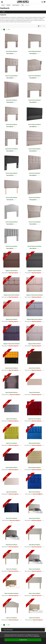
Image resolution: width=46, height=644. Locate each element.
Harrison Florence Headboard (34, 100)
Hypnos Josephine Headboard (35, 468)
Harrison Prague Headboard (12, 173)
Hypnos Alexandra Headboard (12, 368)
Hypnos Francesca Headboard (35, 419)
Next (9, 30)
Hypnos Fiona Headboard (11, 419)
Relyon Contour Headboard (34, 593)
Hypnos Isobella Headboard (12, 468)
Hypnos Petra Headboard (12, 492)
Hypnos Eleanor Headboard (35, 368)
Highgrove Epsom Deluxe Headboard (12, 295)
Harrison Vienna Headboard (11, 246)
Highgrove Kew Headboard (12, 319)
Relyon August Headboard (34, 518)
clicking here (37, 636)
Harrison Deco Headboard (12, 100)
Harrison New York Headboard (12, 149)
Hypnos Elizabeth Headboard (12, 392)
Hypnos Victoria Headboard (34, 492)
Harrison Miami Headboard (12, 125)
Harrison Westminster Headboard (34, 246)
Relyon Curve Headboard (12, 618)
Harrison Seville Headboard (12, 198)
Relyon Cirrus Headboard (12, 569)
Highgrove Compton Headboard (35, 271)
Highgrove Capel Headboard (12, 271)
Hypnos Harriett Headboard (34, 443)
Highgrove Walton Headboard (35, 344)
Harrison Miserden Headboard (34, 125)
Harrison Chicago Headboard (11, 76)
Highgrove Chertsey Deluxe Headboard (35, 295)
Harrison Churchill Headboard (35, 76)
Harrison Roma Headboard (35, 173)
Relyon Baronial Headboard (11, 545)
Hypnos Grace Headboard (11, 443)
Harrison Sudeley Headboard (11, 222)
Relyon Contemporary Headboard (11, 593)
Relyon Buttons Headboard (34, 545)
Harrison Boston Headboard (12, 51)
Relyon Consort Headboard (35, 569)
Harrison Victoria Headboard (35, 222)
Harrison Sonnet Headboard (35, 198)
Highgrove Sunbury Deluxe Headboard (11, 344)
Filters (4, 12)
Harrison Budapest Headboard (35, 51)
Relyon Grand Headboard (35, 618)
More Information (8, 630)
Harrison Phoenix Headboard (34, 149)
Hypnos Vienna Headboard (12, 518)
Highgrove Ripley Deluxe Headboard (34, 319)
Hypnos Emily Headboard (35, 392)
